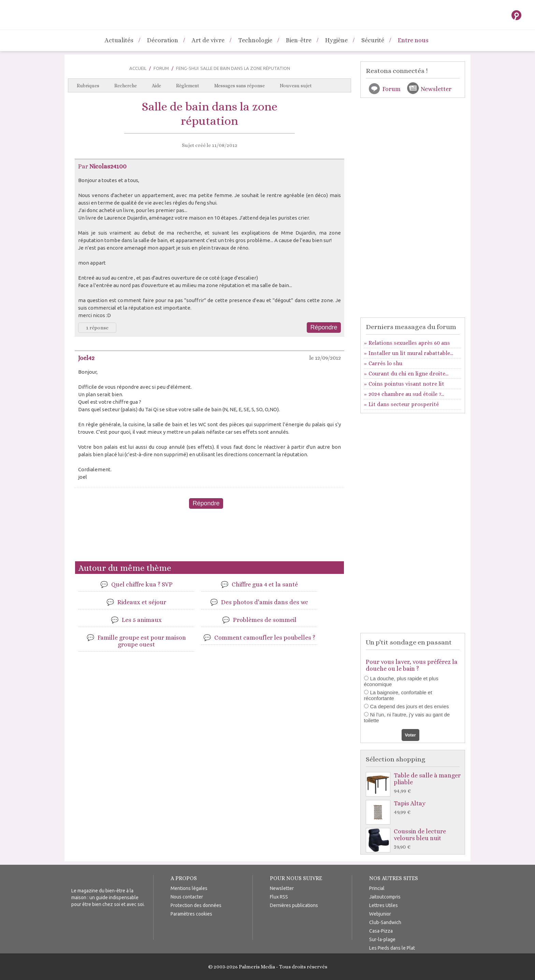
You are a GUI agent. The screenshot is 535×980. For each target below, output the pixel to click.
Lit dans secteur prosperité (404, 404)
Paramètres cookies (191, 914)
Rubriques (88, 86)
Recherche (126, 86)
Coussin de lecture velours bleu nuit (414, 839)
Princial (377, 888)
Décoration (163, 40)
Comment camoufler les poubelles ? (265, 638)
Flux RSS (279, 897)
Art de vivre (208, 40)
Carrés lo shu (385, 363)
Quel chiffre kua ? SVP (142, 584)
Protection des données (196, 905)
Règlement (188, 86)
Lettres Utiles (384, 905)
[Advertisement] (209, 538)
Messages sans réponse (240, 86)
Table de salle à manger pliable (414, 783)
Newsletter (436, 89)
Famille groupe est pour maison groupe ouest (142, 641)
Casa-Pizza (381, 931)
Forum (161, 68)
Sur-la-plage (382, 939)
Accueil (138, 68)
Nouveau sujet (296, 86)
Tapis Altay (414, 808)
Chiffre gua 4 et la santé (265, 584)
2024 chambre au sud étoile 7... (406, 394)
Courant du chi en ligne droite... (408, 374)
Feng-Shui (187, 68)
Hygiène (336, 40)
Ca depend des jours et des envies (410, 706)
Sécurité (373, 40)
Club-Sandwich (385, 922)
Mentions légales (189, 888)
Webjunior (380, 914)
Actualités (119, 40)
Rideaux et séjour (142, 602)
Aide (156, 86)
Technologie (255, 40)
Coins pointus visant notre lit (406, 384)
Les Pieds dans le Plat (392, 948)
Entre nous (413, 40)
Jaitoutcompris (385, 897)
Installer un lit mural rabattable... (411, 353)
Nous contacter (187, 897)
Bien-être (299, 40)
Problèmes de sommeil (265, 620)
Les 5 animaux (142, 620)
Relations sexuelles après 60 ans (409, 343)
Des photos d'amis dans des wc (265, 602)
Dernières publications (294, 905)
